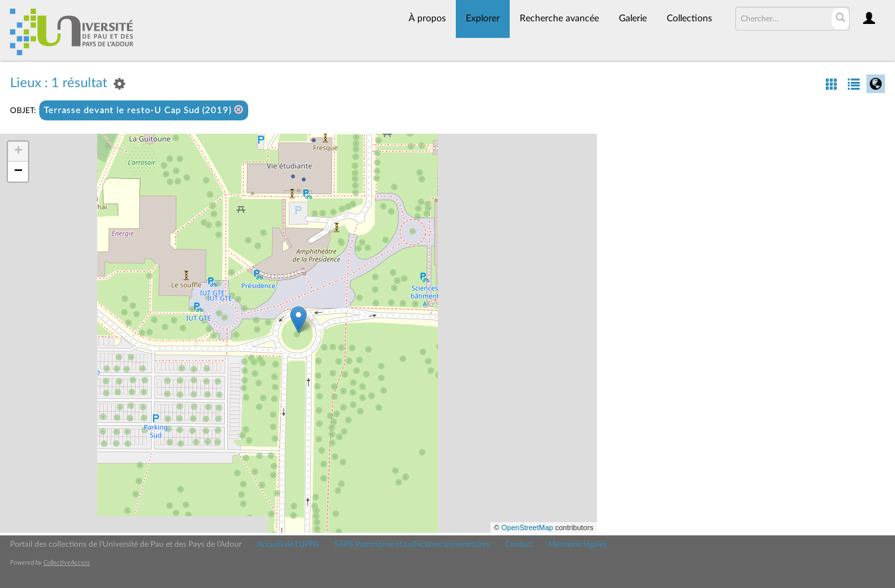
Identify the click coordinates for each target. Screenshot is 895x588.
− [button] (18, 172)
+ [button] (18, 152)
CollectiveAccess (67, 563)
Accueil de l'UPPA (288, 544)
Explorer (483, 19)
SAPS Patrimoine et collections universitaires (412, 544)
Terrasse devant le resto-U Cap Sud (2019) (144, 110)
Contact (519, 544)
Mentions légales (578, 544)
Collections (689, 19)
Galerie (633, 19)
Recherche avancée (559, 19)
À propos (427, 19)
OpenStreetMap (527, 527)
